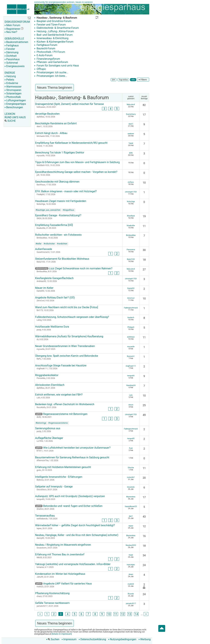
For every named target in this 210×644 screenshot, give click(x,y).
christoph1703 (131, 192)
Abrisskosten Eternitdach (50, 385)
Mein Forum (12, 25)
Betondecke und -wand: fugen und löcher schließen (69, 506)
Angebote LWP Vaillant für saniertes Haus (63, 584)
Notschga (131, 202)
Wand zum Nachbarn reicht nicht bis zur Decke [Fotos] (67, 307)
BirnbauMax (131, 235)
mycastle (131, 347)
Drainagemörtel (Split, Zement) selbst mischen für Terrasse (69, 104)
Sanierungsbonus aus (48, 428)
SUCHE (10, 121)
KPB (131, 153)
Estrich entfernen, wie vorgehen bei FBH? (59, 395)
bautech (131, 317)
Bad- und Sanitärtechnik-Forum (54, 35)
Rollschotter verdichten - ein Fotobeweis (58, 235)
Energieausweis (15, 66)
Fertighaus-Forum (47, 45)
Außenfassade (44, 249)
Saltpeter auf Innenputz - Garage (54, 487)
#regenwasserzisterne (58, 423)
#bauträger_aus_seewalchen (48, 210)
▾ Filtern (143, 80)
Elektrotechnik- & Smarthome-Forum (57, 28)
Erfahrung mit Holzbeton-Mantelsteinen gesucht (63, 467)
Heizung (10, 76)
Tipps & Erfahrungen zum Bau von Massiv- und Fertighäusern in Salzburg (77, 162)
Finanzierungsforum (48, 59)
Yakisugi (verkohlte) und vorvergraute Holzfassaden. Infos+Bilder (73, 564)
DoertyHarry (131, 114)
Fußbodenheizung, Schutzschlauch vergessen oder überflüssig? (72, 317)
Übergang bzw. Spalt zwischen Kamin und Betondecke (67, 356)
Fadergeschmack (131, 308)
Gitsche (131, 468)
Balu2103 (131, 259)
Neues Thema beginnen (55, 87)
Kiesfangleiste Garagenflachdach (54, 278)
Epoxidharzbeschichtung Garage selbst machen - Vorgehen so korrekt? (76, 172)
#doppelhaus (68, 210)
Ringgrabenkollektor (47, 375)
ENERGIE (10, 73)
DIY (114, 80)
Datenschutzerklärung (92, 639)
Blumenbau (131, 497)
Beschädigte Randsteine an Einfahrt (56, 123)
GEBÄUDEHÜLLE (14, 39)
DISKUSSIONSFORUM (17, 22)
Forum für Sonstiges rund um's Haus (57, 66)
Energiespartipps (15, 104)
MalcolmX (131, 105)
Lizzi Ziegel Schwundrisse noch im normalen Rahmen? (81, 268)
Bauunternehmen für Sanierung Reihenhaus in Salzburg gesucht (72, 457)
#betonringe (41, 423)
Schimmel (11, 63)
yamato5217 (131, 603)
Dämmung (11, 52)
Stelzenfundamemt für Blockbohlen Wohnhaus (62, 259)
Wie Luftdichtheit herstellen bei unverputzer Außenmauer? (73, 448)
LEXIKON (10, 114)
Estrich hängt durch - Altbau (51, 133)
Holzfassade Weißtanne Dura (52, 327)
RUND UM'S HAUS (15, 117)
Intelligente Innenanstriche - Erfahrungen (59, 477)
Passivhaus (12, 59)
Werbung (145, 639)
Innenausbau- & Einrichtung (52, 38)
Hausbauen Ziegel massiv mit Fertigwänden (61, 201)
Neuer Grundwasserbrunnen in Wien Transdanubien (65, 346)
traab (131, 555)
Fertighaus (12, 45)
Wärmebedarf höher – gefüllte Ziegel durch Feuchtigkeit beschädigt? (75, 525)
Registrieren (12, 29)
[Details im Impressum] (61, 634)
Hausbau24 (131, 385)
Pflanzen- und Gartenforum (52, 62)
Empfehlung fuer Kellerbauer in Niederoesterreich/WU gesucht (71, 143)
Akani (131, 574)
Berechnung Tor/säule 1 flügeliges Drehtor (60, 153)
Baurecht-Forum (46, 48)
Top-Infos (123, 80)
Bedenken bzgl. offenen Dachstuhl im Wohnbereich (65, 404)
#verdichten (62, 244)
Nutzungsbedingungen (122, 639)
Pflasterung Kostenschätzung (52, 593)
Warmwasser (13, 87)
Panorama (131, 250)
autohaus (131, 337)
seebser (131, 134)
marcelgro (131, 565)
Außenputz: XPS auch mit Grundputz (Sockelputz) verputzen (70, 496)
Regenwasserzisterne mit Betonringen (61, 414)
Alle (133, 80)
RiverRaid (131, 216)
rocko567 (131, 477)
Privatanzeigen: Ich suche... (52, 72)
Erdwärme (11, 83)
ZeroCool (131, 298)
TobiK (131, 143)
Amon (131, 405)
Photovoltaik (13, 97)
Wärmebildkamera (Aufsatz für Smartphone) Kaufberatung (69, 336)
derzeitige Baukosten (47, 114)
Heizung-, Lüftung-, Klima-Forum (55, 31)
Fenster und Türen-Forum (51, 25)
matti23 (131, 584)
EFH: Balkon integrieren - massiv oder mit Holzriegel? (66, 191)
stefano (131, 182)
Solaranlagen (13, 93)
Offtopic (41, 69)
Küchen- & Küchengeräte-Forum (55, 42)
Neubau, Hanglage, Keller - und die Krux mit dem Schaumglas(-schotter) (77, 535)
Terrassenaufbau (45, 516)
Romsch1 (131, 356)
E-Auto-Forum (44, 55)
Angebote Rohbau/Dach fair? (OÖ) (55, 298)
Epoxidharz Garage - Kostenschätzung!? (58, 215)
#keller (39, 244)
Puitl (131, 448)
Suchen (53, 639)
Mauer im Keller (44, 288)
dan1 (131, 516)
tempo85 (131, 376)
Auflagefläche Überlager (49, 438)
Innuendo (131, 487)
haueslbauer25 (131, 506)
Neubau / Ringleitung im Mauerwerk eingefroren (63, 545)
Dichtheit (11, 56)
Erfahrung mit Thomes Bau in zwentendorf (60, 554)
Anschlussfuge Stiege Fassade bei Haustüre (61, 365)
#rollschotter (49, 244)
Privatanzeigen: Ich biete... (52, 76)
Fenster (10, 49)
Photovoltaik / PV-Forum (51, 52)
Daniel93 (131, 288)
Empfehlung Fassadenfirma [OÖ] (54, 225)
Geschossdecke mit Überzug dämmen (57, 182)
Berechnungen (14, 107)
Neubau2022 (131, 545)
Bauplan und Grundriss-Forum (54, 21)
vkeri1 (131, 124)
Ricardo (131, 594)
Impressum (69, 639)
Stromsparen (13, 90)
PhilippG (131, 327)
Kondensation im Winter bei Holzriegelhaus (60, 574)
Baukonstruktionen (16, 42)
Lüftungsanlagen (15, 100)
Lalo (131, 395)
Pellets (9, 80)
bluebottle (131, 226)
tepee (131, 526)
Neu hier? (11, 32)
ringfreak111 (131, 366)
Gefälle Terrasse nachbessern (52, 603)
